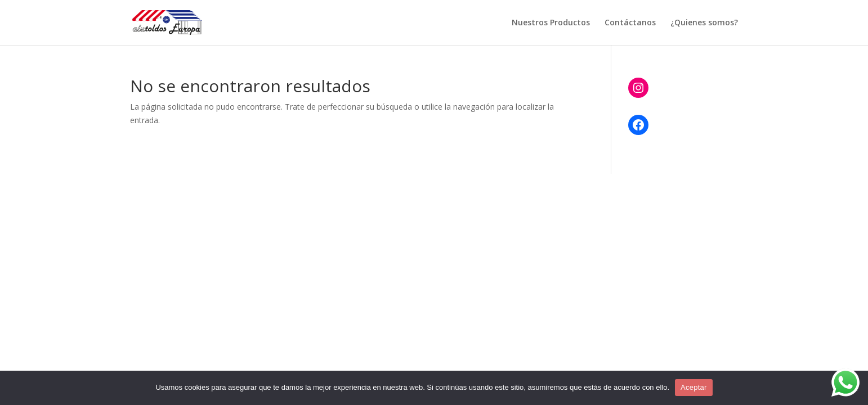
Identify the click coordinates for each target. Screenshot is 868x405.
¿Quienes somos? (704, 23)
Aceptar (694, 387)
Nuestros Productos (551, 23)
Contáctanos (630, 23)
